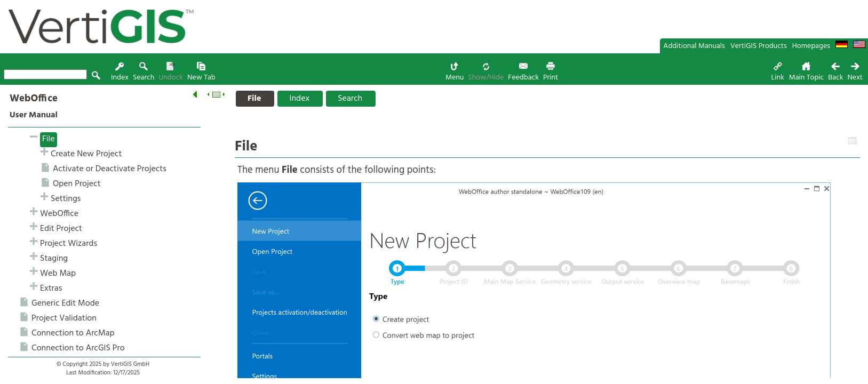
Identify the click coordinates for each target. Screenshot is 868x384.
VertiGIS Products (759, 46)
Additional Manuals (694, 46)
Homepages (811, 46)
